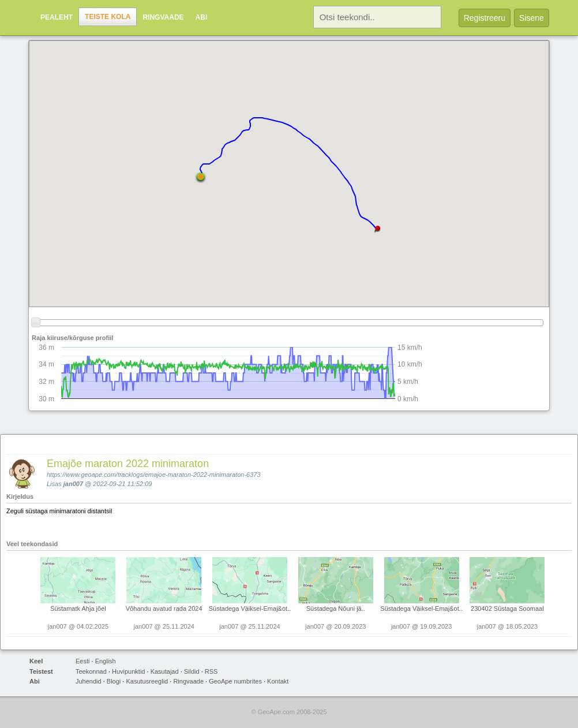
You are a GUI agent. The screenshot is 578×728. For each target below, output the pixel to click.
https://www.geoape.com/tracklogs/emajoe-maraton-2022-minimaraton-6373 (154, 475)
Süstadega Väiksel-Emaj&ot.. (250, 608)
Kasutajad (165, 671)
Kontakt (278, 681)
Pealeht (57, 17)
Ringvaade (163, 17)
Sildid (192, 671)
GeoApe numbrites (235, 681)
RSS (211, 671)
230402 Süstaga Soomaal (507, 608)
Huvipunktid (128, 671)
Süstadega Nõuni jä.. (336, 608)
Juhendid (89, 681)
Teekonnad (91, 671)
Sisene (532, 18)
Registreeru (485, 18)
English (106, 661)
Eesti (82, 661)
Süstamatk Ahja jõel (78, 608)
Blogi (114, 681)
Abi (202, 17)
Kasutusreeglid (147, 681)
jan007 (73, 484)
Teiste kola (108, 17)
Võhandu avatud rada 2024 (164, 608)
